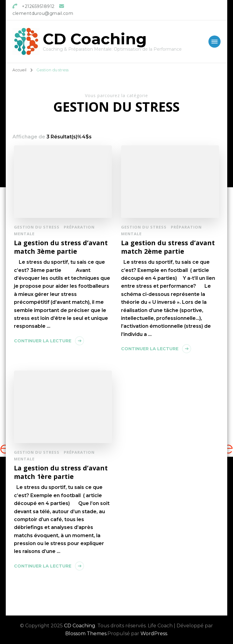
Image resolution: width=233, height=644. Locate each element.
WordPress (154, 634)
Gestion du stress (37, 227)
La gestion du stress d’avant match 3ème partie (61, 247)
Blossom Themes (86, 634)
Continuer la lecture (43, 341)
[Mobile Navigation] (214, 42)
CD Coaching (95, 39)
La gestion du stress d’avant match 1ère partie (61, 472)
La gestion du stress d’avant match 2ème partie (168, 247)
